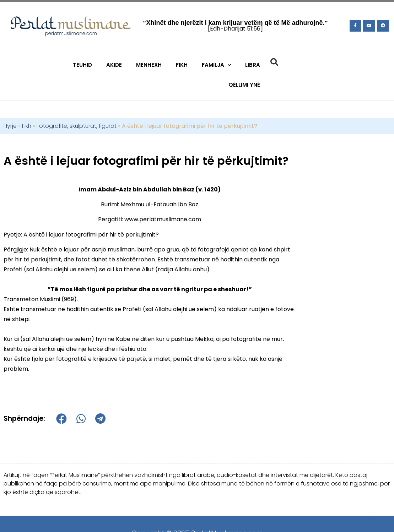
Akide (114, 65)
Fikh (182, 65)
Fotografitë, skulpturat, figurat (77, 126)
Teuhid (82, 65)
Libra (253, 65)
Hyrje (10, 126)
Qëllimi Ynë (244, 85)
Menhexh (149, 65)
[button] (274, 62)
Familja (216, 65)
